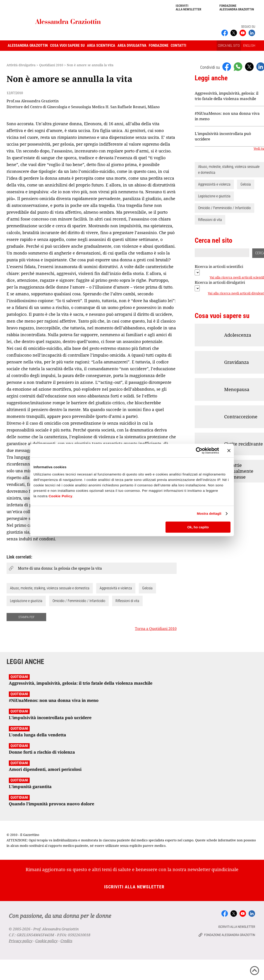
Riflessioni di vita (127, 601)
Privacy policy (21, 941)
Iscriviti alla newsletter (188, 7)
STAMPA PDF (26, 617)
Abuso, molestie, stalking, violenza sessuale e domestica (50, 588)
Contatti (178, 45)
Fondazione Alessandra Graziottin (237, 7)
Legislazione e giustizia (26, 601)
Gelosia (147, 588)
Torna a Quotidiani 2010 (156, 629)
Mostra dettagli (209, 513)
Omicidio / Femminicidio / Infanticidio (79, 601)
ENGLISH (249, 46)
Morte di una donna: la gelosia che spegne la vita (60, 568)
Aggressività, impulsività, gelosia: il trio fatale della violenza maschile (227, 96)
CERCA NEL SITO (229, 46)
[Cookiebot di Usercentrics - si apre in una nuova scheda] (199, 451)
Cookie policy (46, 941)
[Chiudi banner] (229, 451)
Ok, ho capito (198, 527)
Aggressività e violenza (116, 588)
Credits (66, 941)
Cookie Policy (61, 496)
